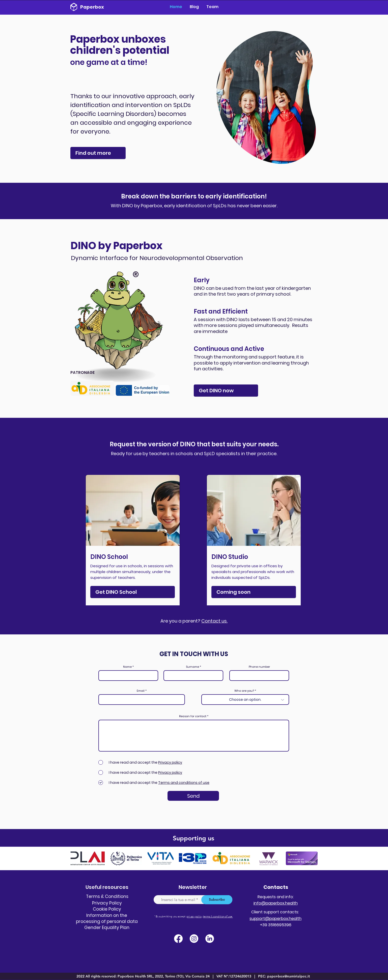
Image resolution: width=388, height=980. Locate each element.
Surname (192, 667)
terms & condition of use (218, 916)
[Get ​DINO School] (133, 592)
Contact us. (214, 621)
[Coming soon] (254, 592)
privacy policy (194, 916)
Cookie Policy (107, 909)
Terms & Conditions (107, 896)
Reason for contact (193, 716)
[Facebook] (178, 939)
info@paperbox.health (276, 903)
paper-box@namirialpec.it (288, 976)
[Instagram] (194, 939)
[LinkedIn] (210, 939)
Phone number (259, 667)
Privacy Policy (107, 903)
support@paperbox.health (275, 919)
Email (141, 691)
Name (127, 667)
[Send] (193, 796)
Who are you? (244, 691)
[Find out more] (98, 153)
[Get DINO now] (226, 391)
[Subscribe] (217, 900)
